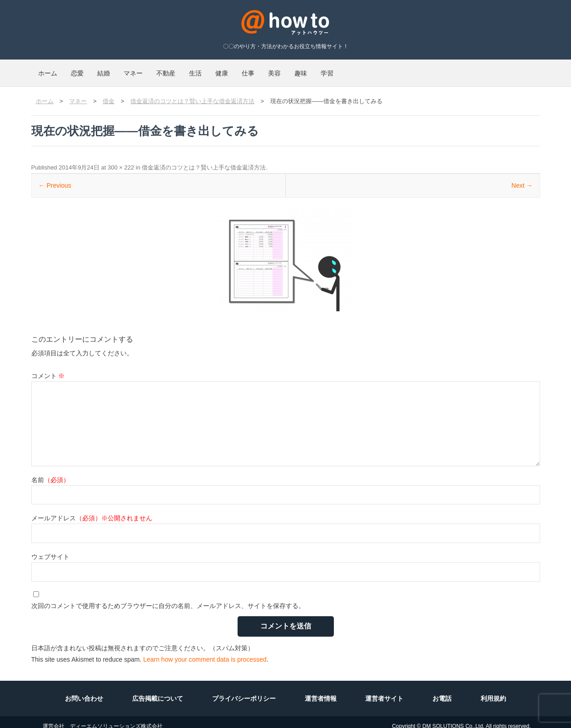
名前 (50, 472)
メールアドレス (92, 510)
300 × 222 (121, 159)
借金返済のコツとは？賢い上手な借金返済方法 (204, 159)
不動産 (227, 69)
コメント (48, 368)
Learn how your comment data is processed (205, 651)
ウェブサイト (50, 548)
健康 (310, 69)
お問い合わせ (84, 690)
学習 (470, 69)
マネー (181, 69)
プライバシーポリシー (244, 690)
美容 (390, 69)
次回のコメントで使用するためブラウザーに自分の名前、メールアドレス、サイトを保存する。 (168, 598)
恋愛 (98, 69)
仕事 (350, 69)
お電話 (442, 690)
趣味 (430, 69)
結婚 (138, 69)
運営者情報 (321, 690)
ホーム (55, 69)
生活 (270, 69)
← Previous (55, 177)
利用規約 (493, 690)
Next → (522, 177)
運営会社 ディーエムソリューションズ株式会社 (103, 718)
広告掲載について (158, 690)
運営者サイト (384, 690)
